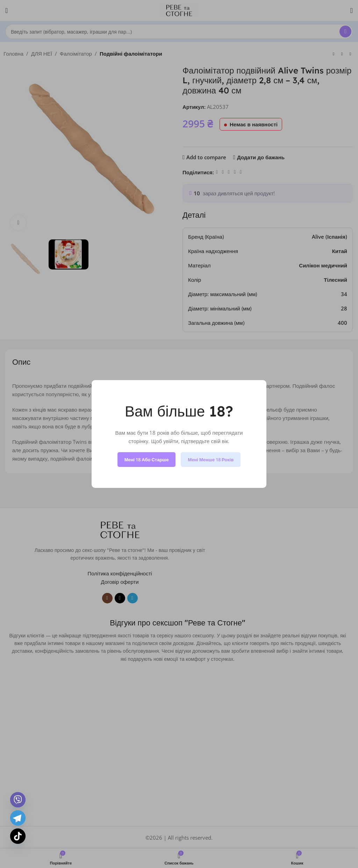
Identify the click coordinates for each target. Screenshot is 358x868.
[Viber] (18, 800)
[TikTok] (18, 836)
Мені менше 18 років (211, 460)
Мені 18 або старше (147, 460)
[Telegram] (18, 818)
